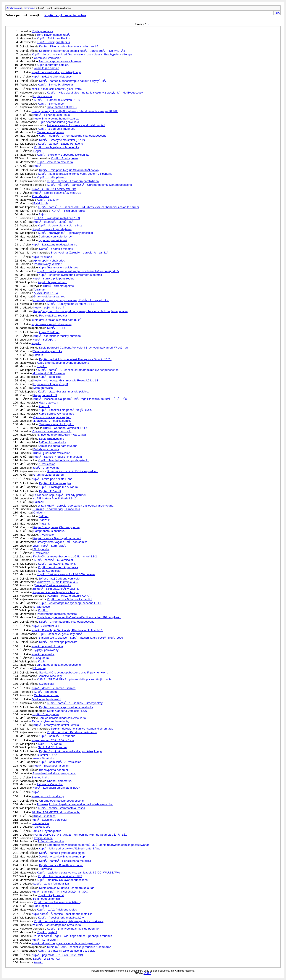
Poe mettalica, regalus (53, 316)
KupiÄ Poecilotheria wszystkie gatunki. (63, 460)
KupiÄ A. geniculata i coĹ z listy (60, 225)
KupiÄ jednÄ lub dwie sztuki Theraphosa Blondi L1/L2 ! (75, 359)
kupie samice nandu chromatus (52, 324)
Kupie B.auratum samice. (53, 65)
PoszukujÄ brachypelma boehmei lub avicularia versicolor (75, 804)
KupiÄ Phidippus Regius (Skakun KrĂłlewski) (69, 170)
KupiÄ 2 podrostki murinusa (56, 129)
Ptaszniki (44, 406)
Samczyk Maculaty (50, 676)
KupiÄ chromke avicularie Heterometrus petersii (70, 275)
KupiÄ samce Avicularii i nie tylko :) (57, 902)
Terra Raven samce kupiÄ (54, 35)
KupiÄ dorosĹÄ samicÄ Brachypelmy (75, 703)
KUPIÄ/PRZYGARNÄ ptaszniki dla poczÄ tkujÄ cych (74, 679)
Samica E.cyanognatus (46, 831)
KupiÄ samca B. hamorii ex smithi (70, 599)
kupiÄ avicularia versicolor (50, 820)
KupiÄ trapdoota (45, 692)
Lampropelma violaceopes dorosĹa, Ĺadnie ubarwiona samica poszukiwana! (98, 845)
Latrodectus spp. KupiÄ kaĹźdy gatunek (60, 495)
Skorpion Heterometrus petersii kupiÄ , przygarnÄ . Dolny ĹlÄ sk (83, 51)
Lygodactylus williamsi (53, 240)
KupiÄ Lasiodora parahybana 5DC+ (56, 788)
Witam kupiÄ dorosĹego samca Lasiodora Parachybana (75, 506)
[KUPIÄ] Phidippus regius (68, 211)
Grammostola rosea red (48, 475)
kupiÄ (39, 962)
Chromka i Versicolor (47, 58)
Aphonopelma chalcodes (49, 261)
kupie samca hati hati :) (62, 107)
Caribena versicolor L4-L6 (55, 237)
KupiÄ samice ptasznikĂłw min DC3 (57, 193)
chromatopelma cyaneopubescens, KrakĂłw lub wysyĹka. (71, 300)
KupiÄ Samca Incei (51, 104)
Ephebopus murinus (46, 449)
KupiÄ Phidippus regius (55, 483)
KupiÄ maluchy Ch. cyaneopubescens (62, 880)
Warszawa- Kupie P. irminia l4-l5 (57, 582)
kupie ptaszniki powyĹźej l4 (51, 384)
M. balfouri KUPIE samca (49, 373)
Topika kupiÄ (43, 827)
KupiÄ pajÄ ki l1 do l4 (49, 308)
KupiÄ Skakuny (48, 200)
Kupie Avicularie (42, 257)
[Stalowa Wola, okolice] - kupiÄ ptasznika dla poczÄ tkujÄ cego (80, 638)
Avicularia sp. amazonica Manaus (60, 61)
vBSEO (147, 973)
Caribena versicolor (46, 695)
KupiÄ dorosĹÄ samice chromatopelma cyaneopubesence (78, 370)
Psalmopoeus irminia (47, 899)
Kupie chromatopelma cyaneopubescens (63, 363)
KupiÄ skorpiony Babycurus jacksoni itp (63, 155)
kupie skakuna (43, 96)
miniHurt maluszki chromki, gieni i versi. (57, 89)
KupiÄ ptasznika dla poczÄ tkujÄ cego (56, 72)
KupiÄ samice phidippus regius (53, 279)
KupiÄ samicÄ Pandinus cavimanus (72, 732)
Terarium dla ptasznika (48, 351)
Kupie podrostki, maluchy (48, 796)
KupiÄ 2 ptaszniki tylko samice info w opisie (66, 951)
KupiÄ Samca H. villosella (55, 85)
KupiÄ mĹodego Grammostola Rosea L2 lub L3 (66, 380)
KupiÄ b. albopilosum (51, 177)
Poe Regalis (41, 906)
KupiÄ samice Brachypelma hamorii (57, 538)
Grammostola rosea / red (49, 296)
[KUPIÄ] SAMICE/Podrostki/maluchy (56, 812)
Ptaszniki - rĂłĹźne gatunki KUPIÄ (70, 596)
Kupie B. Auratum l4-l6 (46, 626)
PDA (277, 13)
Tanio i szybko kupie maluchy (51, 721)
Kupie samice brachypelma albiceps (56, 592)
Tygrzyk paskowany (46, 650)
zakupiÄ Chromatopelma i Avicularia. (57, 925)
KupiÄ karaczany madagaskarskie (54, 245)
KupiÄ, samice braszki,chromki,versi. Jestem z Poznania (75, 174)
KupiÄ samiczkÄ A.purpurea (58, 567)
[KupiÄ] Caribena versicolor (51, 453)
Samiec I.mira (40, 777)
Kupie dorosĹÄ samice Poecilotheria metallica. (62, 914)
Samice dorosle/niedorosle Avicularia (62, 718)
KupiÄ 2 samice (44, 816)
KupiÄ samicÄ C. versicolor (54, 560)
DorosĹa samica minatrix (56, 249)
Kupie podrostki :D (45, 395)
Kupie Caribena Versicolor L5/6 (67, 711)
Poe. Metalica (41, 196)
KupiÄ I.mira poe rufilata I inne (52, 479)
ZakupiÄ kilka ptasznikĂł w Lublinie (56, 589)
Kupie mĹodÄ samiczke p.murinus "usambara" (79, 947)
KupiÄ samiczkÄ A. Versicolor (60, 762)
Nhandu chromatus (59, 781)
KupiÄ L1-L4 (56, 328)
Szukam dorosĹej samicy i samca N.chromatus (82, 729)
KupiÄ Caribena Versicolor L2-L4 (65, 428)
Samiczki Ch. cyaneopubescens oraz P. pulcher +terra (74, 672)
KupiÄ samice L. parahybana (52, 229)
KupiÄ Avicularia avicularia (55, 162)
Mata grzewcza (43, 388)
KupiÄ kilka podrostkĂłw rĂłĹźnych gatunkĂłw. (69, 848)
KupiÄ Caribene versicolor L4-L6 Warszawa (66, 574)
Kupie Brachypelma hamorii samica (56, 119)
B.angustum (41, 658)
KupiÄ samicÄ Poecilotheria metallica (65, 861)
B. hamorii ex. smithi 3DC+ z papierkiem (73, 471)
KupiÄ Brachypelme (65, 158)
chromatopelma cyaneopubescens (59, 665)
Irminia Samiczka (43, 758)
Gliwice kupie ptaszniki (46, 699)
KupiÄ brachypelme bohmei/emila (57, 147)
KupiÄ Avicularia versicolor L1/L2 (60, 876)
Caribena (39, 513)
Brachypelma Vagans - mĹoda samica (62, 542)
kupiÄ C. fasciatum (45, 940)
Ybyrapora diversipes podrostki (52, 431)
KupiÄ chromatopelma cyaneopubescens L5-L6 (70, 603)
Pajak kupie (41, 203)
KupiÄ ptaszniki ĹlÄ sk (47, 646)
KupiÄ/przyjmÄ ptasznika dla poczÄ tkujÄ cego (71, 751)
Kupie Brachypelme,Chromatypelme (56, 527)
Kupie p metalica (43, 31)
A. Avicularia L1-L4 (46, 293)
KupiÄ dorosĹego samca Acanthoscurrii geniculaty (66, 943)
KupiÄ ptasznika (43, 654)
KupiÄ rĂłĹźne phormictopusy (52, 77)
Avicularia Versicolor (50, 784)
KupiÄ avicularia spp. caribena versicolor (66, 707)
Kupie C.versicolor (50, 571)
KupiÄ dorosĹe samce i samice (54, 688)
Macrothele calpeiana (51, 132)
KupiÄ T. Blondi (50, 491)
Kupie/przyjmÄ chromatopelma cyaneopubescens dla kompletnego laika (80, 311)
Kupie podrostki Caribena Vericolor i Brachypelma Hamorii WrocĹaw (84, 348)
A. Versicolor (47, 464)
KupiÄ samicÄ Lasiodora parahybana (73, 181)
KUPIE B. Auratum (50, 744)
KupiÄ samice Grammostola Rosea (61, 808)
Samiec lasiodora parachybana (57, 446)
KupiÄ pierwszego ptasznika (58, 642)
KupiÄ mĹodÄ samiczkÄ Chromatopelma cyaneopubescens (89, 185)
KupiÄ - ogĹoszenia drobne (65, 15)
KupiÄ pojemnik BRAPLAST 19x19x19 (57, 955)
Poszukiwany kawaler (48, 264)
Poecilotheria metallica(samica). (57, 614)
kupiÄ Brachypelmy (46, 468)
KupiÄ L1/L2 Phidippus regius (57, 910)
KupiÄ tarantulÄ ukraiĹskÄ (54, 222)
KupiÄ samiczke (50, 377)
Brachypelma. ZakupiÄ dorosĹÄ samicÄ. (81, 253)
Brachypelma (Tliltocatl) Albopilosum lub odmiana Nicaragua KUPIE (75, 111)
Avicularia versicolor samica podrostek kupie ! (76, 125)
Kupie (42, 661)
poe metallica (40, 823)
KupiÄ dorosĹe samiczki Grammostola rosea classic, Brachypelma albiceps (82, 54)
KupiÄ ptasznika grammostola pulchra (63, 392)
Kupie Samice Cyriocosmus (56, 414)
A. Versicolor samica (51, 841)
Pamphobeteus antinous (49, 531)
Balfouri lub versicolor (53, 442)
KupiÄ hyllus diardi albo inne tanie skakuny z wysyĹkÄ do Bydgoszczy (95, 93)
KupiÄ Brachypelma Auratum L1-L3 (71, 304)
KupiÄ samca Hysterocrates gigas (62, 853)
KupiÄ (38, 166)
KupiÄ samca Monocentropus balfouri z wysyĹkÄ (73, 81)
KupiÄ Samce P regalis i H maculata (58, 457)
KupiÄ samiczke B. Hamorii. (57, 564)
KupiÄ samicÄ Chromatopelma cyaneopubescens (73, 136)
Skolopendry (41, 549)
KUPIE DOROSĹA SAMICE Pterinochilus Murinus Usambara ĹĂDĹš (80, 835)
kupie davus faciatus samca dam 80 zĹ (58, 320)
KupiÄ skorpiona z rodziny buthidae (57, 336)
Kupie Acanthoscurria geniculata (58, 122)
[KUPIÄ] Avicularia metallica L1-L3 (57, 218)
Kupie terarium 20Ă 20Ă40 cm (53, 740)
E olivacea (45, 869)
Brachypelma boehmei (54, 770)
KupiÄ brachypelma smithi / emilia (56, 725)
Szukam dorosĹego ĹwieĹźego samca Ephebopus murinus (72, 936)
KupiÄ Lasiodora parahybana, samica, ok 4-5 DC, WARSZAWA (78, 873)
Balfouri (44, 516)
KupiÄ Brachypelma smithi (51, 766)
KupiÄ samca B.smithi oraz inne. (61, 865)
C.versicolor (41, 553)
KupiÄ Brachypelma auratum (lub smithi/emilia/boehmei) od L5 (78, 271)
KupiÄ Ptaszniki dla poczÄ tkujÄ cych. (65, 410)
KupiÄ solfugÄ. (44, 340)
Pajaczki (39, 502)
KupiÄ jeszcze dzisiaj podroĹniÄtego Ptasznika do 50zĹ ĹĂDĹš (80, 399)
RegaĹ (39, 151)
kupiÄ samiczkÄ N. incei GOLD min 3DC (60, 892)
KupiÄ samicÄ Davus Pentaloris (60, 144)
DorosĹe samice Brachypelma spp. (62, 856)
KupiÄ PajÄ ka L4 (51, 895)
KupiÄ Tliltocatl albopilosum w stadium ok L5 (69, 46)
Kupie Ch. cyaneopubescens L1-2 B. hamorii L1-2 (65, 556)
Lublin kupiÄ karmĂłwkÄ (50, 546)
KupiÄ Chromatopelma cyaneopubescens (67, 622)
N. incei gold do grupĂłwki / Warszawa (61, 435)
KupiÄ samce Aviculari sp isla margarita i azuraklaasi (69, 921)
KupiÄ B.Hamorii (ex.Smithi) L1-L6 (57, 100)
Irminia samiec (43, 838)
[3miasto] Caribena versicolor (53, 585)
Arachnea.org (14, 8)
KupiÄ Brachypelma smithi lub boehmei (73, 929)
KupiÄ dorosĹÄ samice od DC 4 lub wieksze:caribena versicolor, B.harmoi (88, 207)
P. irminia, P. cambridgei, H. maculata (56, 509)
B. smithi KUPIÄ (48, 755)
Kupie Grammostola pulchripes (58, 267)
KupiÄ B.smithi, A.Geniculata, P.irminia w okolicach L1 (67, 630)
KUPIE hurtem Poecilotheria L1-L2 (55, 498)
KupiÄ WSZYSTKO (47, 959)
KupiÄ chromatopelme (59, 286)
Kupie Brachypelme (52, 439)
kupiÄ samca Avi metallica (51, 884)
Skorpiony (40, 668)
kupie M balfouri (49, 332)
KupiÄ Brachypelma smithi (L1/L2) (62, 140)
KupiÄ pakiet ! (47, 932)
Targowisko (29, 8)
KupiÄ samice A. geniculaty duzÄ (61, 634)
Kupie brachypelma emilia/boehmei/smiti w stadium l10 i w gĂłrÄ (79, 617)
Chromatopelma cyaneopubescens (61, 801)
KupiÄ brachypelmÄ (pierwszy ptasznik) (65, 233)
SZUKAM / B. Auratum (52, 747)
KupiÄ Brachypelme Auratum (58, 487)
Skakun (38, 355)
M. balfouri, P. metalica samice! (52, 421)
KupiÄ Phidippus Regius (53, 38)
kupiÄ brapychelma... (52, 282)
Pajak (42, 214)
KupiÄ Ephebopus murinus (52, 115)
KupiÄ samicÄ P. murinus (57, 736)
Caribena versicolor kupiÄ (56, 424)
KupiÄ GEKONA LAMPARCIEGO (54, 189)
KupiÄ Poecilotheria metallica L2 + (61, 918)
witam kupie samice (47, 68)
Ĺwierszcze (42, 607)
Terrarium (39, 290)
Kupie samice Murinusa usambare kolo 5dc (67, 888)
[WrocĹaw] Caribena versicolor (60, 579)
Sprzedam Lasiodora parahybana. (54, 773)
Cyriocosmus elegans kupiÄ (52, 417)
